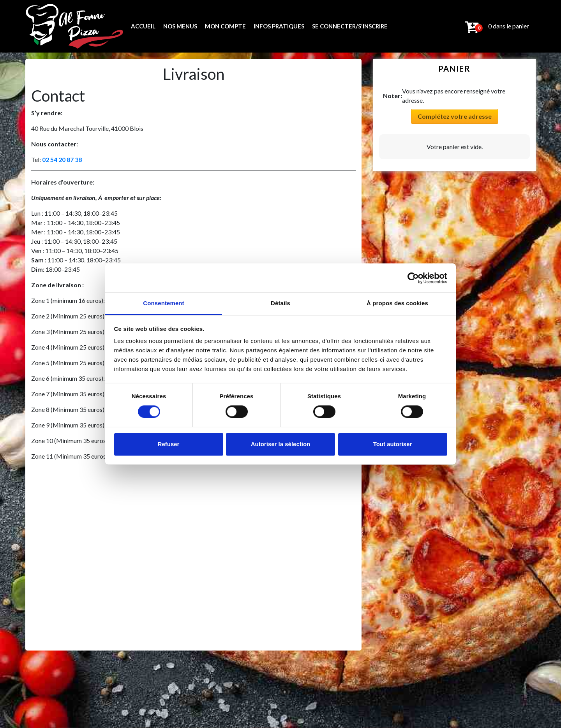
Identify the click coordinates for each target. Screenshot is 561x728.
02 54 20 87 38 (62, 159)
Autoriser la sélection (281, 444)
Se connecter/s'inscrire (350, 26)
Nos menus (180, 26)
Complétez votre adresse (455, 116)
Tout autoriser (393, 444)
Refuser (169, 444)
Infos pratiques (279, 26)
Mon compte (225, 26)
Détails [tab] (280, 303)
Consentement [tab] (163, 303)
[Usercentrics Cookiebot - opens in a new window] (413, 278)
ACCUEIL (143, 26)
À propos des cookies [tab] (397, 303)
